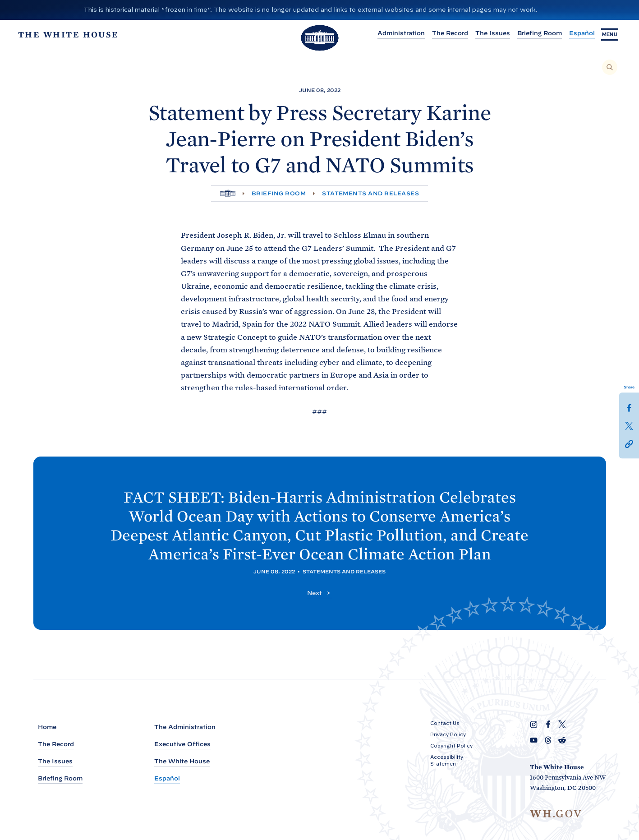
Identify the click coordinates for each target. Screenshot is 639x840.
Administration (394, 33)
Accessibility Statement (447, 760)
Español (575, 33)
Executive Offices (182, 744)
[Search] (610, 67)
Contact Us (445, 723)
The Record (443, 33)
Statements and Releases (370, 193)
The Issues (485, 33)
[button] (629, 443)
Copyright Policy (451, 746)
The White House (182, 761)
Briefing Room (532, 33)
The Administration (185, 727)
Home (47, 727)
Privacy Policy (448, 734)
